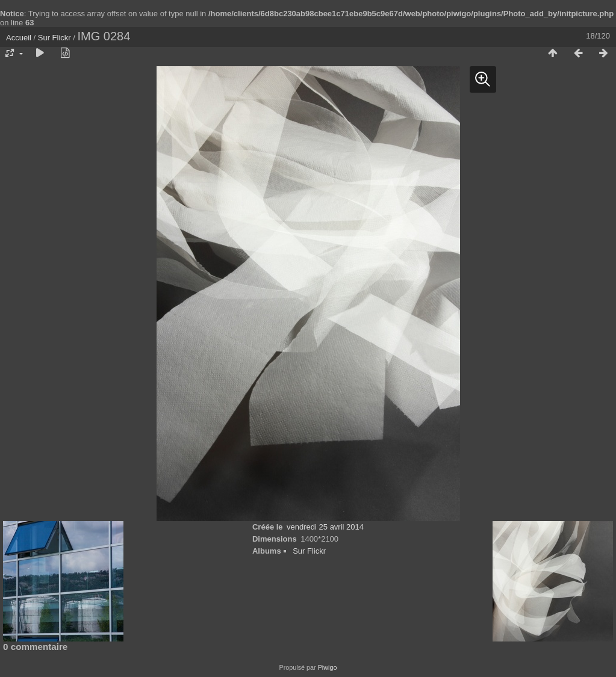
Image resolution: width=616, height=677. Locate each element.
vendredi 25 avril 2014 (325, 527)
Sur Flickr (54, 38)
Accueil (19, 38)
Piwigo (328, 667)
